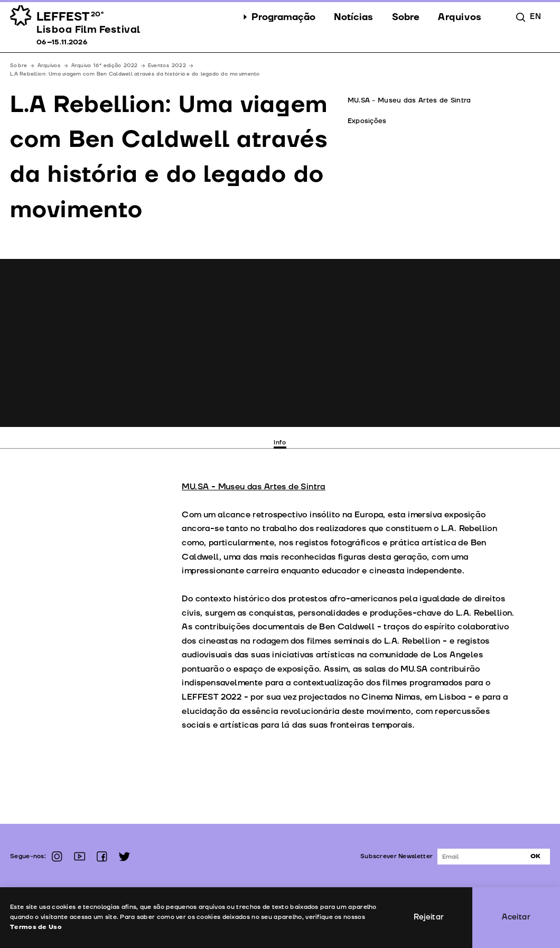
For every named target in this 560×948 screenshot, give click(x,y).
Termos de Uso (36, 927)
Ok (535, 856)
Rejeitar (429, 917)
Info (280, 443)
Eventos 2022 (167, 66)
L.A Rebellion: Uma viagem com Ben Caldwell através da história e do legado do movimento (135, 74)
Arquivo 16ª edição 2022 (105, 66)
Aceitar (516, 917)
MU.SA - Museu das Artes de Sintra (253, 487)
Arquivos (49, 66)
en (535, 17)
